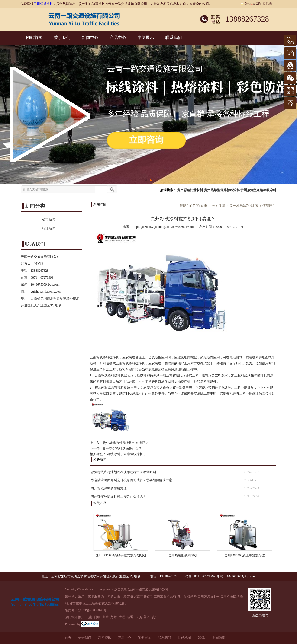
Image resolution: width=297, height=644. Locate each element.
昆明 (97, 617)
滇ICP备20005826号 (92, 610)
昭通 (130, 617)
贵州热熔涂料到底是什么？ (122, 448)
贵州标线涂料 (43, 4)
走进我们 (85, 638)
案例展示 (146, 38)
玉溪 (139, 617)
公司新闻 (219, 206)
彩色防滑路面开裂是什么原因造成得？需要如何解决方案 (132, 480)
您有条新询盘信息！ (258, 4)
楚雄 (114, 617)
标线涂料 (114, 454)
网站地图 (184, 638)
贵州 (155, 617)
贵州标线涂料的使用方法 (109, 488)
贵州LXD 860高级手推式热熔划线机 (121, 555)
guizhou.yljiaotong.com (46, 292)
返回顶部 (219, 638)
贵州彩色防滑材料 (190, 190)
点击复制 (121, 589)
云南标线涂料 (133, 454)
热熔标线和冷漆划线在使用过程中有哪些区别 (123, 472)
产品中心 (118, 38)
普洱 (147, 617)
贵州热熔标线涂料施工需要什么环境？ (119, 496)
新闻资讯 (105, 638)
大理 (122, 617)
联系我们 (174, 38)
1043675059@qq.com (45, 285)
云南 (89, 617)
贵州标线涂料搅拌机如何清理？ (253, 206)
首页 (204, 206)
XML (202, 638)
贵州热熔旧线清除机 (183, 555)
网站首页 (34, 38)
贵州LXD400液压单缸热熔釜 (245, 555)
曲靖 (106, 617)
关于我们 (62, 38)
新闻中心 (90, 38)
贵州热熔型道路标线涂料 (222, 190)
